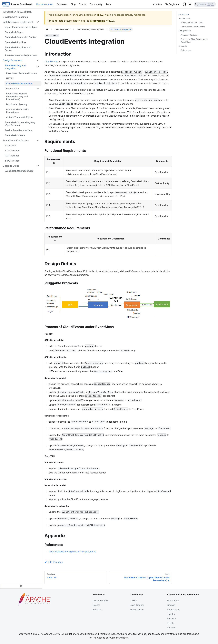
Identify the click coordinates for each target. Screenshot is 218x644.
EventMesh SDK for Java (16, 140)
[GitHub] (184, 4)
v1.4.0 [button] (156, 4)
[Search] (205, 4)
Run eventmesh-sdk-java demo (21, 55)
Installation (10, 145)
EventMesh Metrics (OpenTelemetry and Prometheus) (17, 96)
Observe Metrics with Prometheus (18, 111)
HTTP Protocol (12, 151)
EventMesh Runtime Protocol (22, 73)
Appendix (183, 46)
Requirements (185, 19)
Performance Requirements (193, 27)
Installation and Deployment (18, 22)
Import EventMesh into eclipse (21, 27)
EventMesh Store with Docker (20, 37)
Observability (12, 89)
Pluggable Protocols (190, 35)
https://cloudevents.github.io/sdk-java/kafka (73, 552)
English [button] (171, 4)
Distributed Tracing (17, 104)
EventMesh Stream (15, 135)
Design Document (13, 60)
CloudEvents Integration (19, 83)
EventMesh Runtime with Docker (18, 49)
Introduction (184, 14)
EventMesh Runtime (15, 42)
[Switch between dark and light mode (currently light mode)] (190, 4)
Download (62, 4)
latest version (97, 21)
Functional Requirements (192, 23)
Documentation (45, 4)
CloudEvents (51, 61)
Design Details (185, 31)
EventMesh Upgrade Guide (19, 171)
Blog (73, 4)
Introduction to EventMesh (17, 12)
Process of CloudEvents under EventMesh (194, 41)
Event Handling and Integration (15, 67)
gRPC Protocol (12, 161)
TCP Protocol (12, 156)
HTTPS (10, 78)
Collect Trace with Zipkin (19, 117)
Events (83, 4)
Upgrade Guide (11, 166)
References (186, 50)
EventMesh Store (14, 32)
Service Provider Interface (18, 130)
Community (96, 4)
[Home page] (47, 29)
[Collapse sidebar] (21, 586)
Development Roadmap (15, 17)
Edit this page (54, 562)
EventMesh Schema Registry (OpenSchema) (20, 124)
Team (109, 4)
